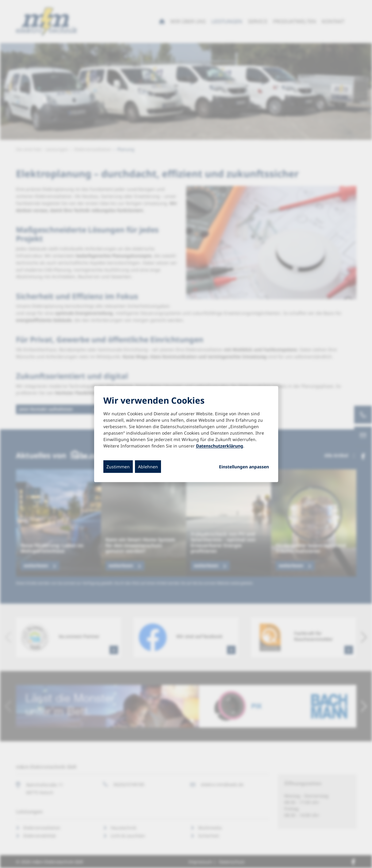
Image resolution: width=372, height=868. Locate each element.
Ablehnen (148, 466)
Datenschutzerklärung (220, 446)
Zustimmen (118, 466)
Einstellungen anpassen (244, 467)
